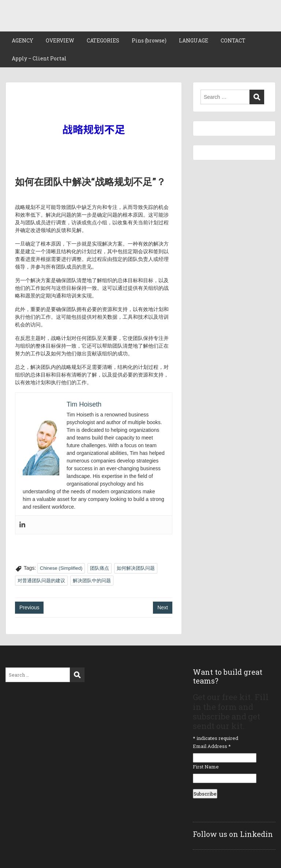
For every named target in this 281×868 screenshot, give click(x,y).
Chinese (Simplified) (61, 568)
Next (163, 607)
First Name (206, 767)
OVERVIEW (60, 40)
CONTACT (233, 40)
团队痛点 (100, 568)
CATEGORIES (103, 40)
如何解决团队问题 (136, 568)
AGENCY (23, 40)
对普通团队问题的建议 (41, 581)
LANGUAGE (194, 40)
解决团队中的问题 (92, 581)
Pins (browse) (149, 40)
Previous (29, 607)
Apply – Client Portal (39, 58)
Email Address (212, 746)
